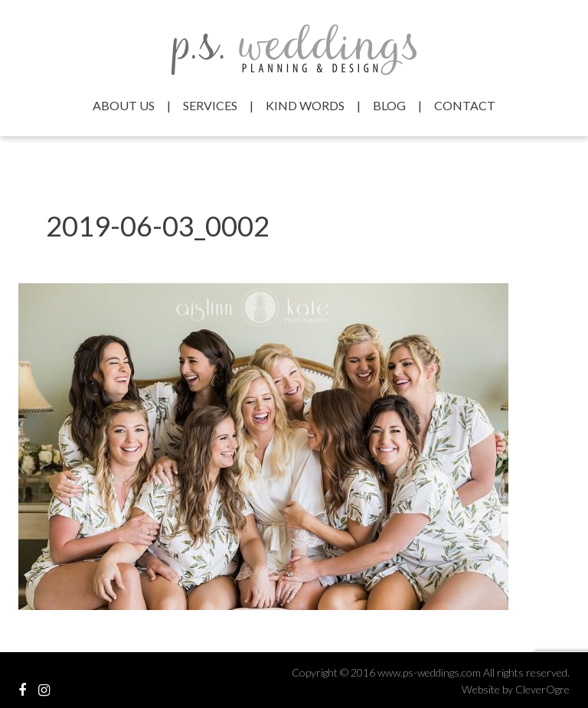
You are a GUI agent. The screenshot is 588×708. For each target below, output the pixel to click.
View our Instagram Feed (44, 690)
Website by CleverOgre (516, 689)
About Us (124, 105)
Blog (389, 105)
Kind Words (305, 105)
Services (210, 105)
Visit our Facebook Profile (22, 690)
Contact (465, 105)
